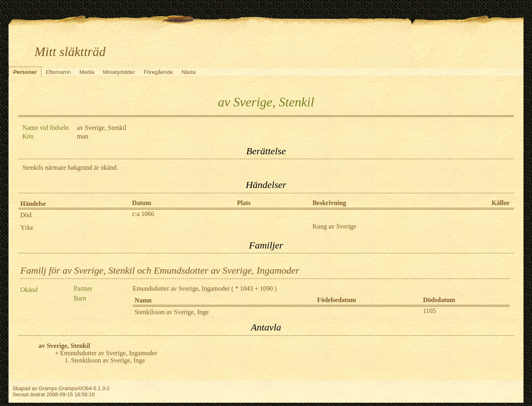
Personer (25, 72)
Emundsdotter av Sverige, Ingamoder (181, 288)
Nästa (189, 72)
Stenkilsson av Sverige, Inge (172, 312)
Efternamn (58, 72)
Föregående (158, 72)
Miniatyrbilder (119, 72)
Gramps (48, 388)
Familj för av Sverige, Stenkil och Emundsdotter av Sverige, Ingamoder (160, 270)
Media (87, 72)
